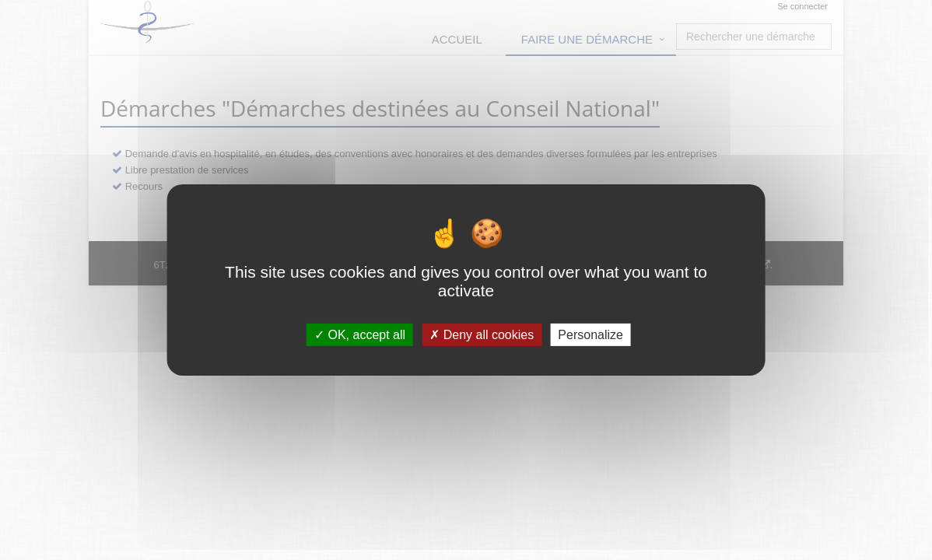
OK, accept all (360, 335)
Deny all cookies (482, 335)
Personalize (590, 335)
